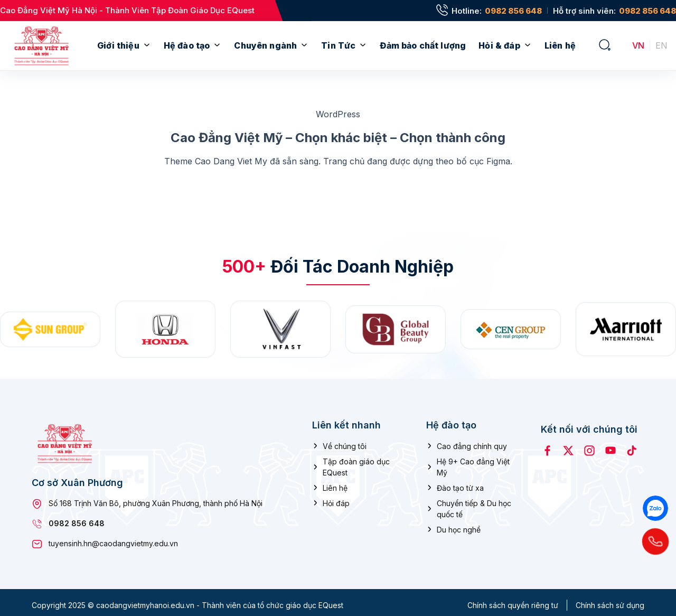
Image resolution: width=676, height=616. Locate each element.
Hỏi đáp (336, 497)
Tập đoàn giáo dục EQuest (356, 461)
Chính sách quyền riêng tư (513, 600)
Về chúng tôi (345, 440)
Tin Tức (338, 45)
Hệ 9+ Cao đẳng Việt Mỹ (473, 461)
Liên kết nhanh (346, 420)
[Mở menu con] (147, 46)
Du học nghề (459, 524)
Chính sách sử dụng (610, 600)
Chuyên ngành (265, 45)
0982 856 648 (513, 11)
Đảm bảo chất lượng (423, 45)
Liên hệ (560, 45)
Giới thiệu (118, 45)
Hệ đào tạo (187, 45)
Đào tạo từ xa (460, 482)
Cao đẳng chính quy (472, 440)
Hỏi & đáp (499, 45)
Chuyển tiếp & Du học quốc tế (474, 503)
